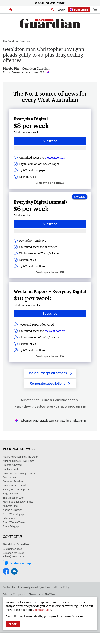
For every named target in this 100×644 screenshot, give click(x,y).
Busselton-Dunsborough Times (19, 473)
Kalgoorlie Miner (11, 494)
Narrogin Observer (12, 510)
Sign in (82, 421)
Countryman (9, 477)
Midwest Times (11, 506)
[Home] (11, 10)
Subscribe (79, 10)
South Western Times (14, 522)
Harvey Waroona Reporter (16, 489)
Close (13, 624)
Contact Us (9, 587)
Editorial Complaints (14, 594)
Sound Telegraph (12, 526)
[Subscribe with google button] (50, 148)
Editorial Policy (61, 587)
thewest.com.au (55, 157)
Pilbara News (10, 518)
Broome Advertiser (12, 465)
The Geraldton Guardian (16, 41)
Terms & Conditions (55, 400)
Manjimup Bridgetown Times (18, 502)
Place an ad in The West (42, 594)
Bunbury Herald (11, 469)
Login (61, 10)
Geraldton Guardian (13, 481)
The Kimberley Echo (13, 498)
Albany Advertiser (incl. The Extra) (20, 457)
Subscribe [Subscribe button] (50, 141)
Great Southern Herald (14, 485)
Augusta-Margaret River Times (18, 461)
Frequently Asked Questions (34, 587)
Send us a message (18, 563)
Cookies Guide (42, 610)
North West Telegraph (14, 514)
